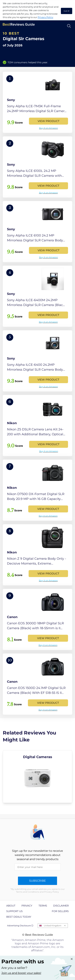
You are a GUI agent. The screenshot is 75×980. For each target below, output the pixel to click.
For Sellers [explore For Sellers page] (60, 911)
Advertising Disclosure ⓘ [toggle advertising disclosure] (20, 926)
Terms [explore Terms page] (43, 906)
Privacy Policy (45, 17)
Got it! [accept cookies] (67, 11)
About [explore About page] (11, 906)
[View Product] (37, 102)
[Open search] (69, 26)
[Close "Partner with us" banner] (72, 959)
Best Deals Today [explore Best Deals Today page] (19, 917)
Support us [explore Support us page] (14, 911)
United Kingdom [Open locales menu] (53, 926)
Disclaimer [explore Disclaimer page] (61, 906)
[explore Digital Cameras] (37, 777)
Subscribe (37, 881)
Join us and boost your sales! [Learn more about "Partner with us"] (21, 973)
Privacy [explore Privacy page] (27, 906)
